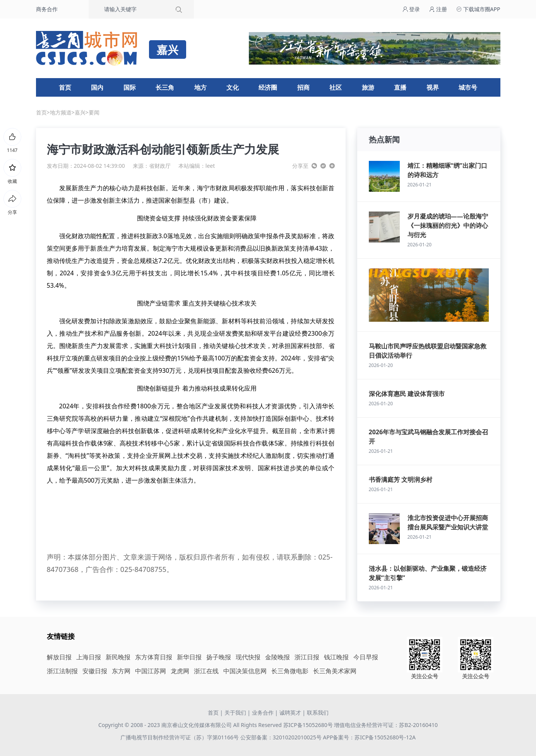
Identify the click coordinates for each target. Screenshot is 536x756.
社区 (336, 87)
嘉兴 (80, 112)
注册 (438, 9)
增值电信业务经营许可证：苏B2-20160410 (386, 725)
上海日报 (89, 657)
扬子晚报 (219, 657)
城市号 (468, 87)
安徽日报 (95, 671)
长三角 (165, 87)
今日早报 (366, 657)
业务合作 (263, 712)
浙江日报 (307, 657)
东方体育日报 (154, 657)
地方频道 (61, 112)
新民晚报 (118, 657)
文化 (233, 87)
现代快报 (248, 657)
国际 (130, 87)
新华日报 (189, 657)
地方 (200, 87)
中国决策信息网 (245, 671)
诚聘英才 (290, 712)
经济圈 (268, 87)
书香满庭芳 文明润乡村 (401, 480)
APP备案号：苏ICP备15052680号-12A (369, 737)
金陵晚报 (277, 657)
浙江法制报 (62, 671)
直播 (400, 87)
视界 (433, 87)
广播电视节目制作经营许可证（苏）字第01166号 (180, 737)
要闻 (94, 112)
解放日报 (59, 657)
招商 (303, 87)
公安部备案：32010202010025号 (282, 737)
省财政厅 (160, 166)
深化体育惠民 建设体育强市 (407, 394)
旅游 (368, 87)
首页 (65, 87)
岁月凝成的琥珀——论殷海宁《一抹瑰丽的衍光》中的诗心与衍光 (448, 225)
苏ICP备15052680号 (308, 725)
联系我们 (318, 712)
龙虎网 (180, 671)
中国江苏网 (151, 671)
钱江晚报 (336, 657)
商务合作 (47, 9)
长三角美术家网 (335, 671)
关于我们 (235, 712)
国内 (97, 87)
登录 (411, 9)
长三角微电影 (290, 671)
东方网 (121, 671)
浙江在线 (206, 671)
